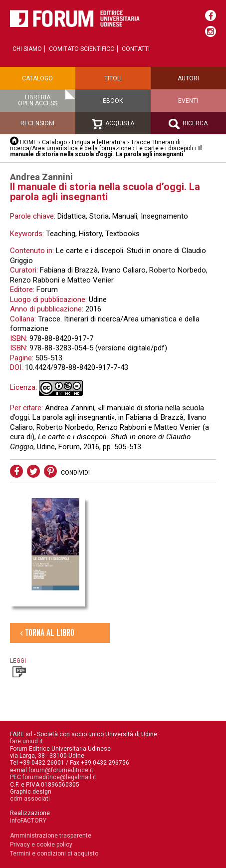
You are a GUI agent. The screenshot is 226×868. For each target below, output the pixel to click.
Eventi (188, 101)
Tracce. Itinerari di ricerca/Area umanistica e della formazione (95, 145)
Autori (188, 78)
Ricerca (188, 124)
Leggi (18, 667)
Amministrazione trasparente (51, 836)
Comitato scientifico (82, 49)
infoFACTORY (28, 821)
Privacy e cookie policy (41, 845)
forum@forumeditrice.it (61, 770)
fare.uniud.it (26, 741)
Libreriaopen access (38, 100)
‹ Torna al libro (47, 633)
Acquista (113, 124)
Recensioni (37, 123)
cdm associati (30, 799)
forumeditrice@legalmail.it (59, 777)
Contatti (136, 49)
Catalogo (37, 78)
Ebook (113, 101)
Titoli (113, 78)
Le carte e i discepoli (165, 148)
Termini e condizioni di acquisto (54, 854)
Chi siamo (27, 49)
